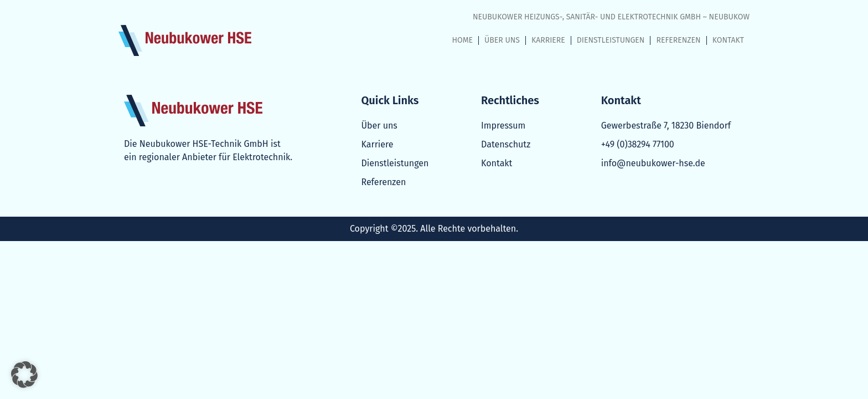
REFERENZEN (678, 40)
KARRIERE (548, 40)
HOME (463, 40)
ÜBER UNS (502, 40)
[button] (24, 375)
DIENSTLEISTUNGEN (611, 40)
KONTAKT (728, 40)
